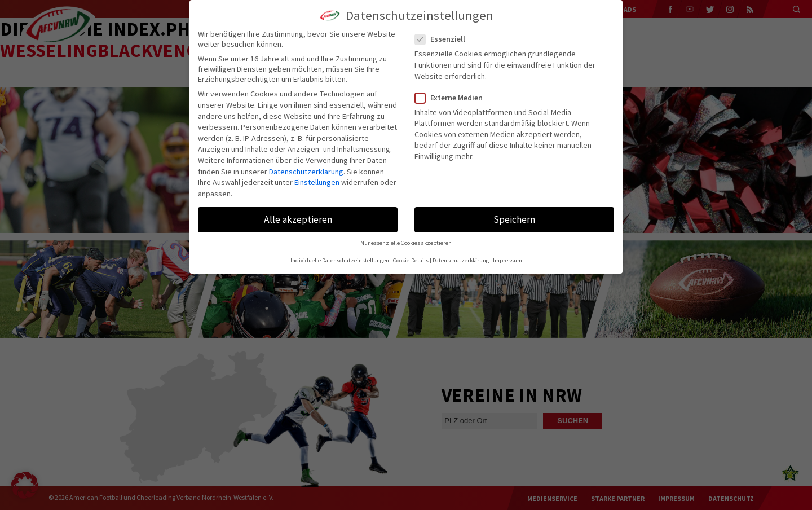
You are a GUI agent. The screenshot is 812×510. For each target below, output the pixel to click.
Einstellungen (317, 182)
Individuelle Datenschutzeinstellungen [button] (340, 260)
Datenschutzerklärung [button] (461, 260)
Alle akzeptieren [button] (298, 219)
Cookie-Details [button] (411, 260)
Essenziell (445, 39)
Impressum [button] (507, 260)
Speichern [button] (514, 219)
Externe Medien (453, 98)
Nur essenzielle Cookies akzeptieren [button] (406, 243)
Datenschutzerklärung (306, 172)
